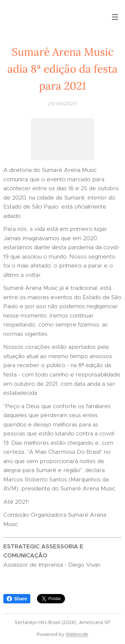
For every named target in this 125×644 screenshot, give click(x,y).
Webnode (77, 634)
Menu (115, 17)
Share (17, 599)
